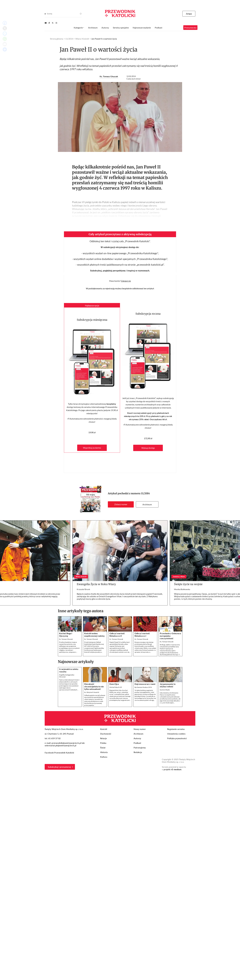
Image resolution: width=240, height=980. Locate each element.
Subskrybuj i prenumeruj (59, 767)
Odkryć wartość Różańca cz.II (117, 635)
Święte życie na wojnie (188, 584)
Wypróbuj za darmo (92, 448)
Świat (103, 748)
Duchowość (106, 734)
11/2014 (145, 493)
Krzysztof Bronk (83, 589)
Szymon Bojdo (165, 690)
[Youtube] (46, 23)
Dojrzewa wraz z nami (145, 684)
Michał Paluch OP (116, 687)
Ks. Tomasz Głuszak (109, 76)
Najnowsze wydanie (142, 28)
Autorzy (105, 28)
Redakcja (138, 752)
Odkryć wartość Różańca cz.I (142, 635)
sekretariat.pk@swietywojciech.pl (60, 745)
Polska (103, 743)
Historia (104, 752)
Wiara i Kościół (82, 39)
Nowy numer (140, 729)
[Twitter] (53, 23)
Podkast (159, 28)
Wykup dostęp (148, 448)
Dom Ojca (114, 684)
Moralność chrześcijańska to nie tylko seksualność (94, 686)
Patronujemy (140, 748)
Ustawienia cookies (176, 734)
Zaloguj (189, 14)
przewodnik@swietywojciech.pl (66, 743)
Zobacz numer (121, 504)
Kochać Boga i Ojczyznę (66, 635)
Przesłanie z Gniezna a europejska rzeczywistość (170, 636)
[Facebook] (49, 23)
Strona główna (57, 39)
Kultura (104, 757)
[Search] (45, 14)
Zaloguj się (126, 281)
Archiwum (147, 504)
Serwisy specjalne (121, 28)
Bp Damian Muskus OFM (143, 687)
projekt (172, 769)
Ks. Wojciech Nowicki (92, 692)
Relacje (104, 738)
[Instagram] (56, 23)
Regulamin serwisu (176, 729)
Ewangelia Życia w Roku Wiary (96, 584)
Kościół (104, 729)
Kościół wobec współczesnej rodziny (94, 635)
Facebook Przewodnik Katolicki (60, 753)
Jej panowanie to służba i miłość (168, 685)
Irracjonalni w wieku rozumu (69, 670)
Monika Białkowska (182, 589)
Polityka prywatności (177, 738)
